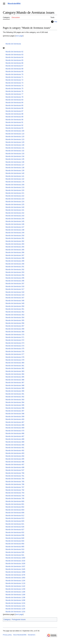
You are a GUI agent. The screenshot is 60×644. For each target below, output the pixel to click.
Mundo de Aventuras (13, 44)
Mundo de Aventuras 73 (14, 83)
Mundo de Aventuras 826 (15, 527)
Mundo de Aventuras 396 (15, 408)
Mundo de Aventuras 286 (15, 252)
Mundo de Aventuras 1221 (15, 606)
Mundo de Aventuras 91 (14, 122)
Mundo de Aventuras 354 (15, 317)
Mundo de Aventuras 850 (15, 544)
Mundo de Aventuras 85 (14, 105)
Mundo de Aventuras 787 (15, 487)
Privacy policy (7, 635)
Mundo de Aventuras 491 (15, 448)
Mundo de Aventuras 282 (15, 241)
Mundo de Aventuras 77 (14, 94)
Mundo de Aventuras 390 (15, 391)
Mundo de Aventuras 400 (15, 419)
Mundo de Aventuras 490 (15, 445)
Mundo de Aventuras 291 (15, 267)
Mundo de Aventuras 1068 (15, 572)
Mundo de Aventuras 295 (15, 278)
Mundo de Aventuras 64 (14, 57)
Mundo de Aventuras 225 (15, 204)
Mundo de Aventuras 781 (15, 476)
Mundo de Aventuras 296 (15, 281)
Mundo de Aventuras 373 (15, 343)
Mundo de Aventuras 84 (14, 103)
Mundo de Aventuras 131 (15, 148)
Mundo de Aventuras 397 (15, 411)
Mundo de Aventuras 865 (15, 547)
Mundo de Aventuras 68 (14, 69)
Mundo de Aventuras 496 (15, 462)
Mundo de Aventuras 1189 (15, 595)
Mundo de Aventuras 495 (15, 459)
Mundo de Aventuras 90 (14, 120)
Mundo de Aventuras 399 (15, 416)
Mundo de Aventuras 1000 (15, 558)
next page (19, 36)
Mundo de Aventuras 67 (14, 66)
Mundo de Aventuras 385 (15, 377)
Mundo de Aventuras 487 (15, 436)
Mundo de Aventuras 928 (15, 552)
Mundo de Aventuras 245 (15, 221)
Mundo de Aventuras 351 (15, 309)
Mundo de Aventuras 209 (15, 185)
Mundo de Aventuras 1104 (15, 581)
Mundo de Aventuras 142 (15, 179)
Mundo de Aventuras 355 (15, 320)
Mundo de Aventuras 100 (15, 131)
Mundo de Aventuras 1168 (15, 592)
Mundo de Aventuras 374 (15, 346)
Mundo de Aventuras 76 (14, 91)
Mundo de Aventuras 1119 (15, 583)
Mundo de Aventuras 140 (15, 173)
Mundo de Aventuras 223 (15, 199)
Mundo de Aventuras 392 (15, 397)
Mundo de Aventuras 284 (15, 247)
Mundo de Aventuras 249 (15, 233)
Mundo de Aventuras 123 (15, 139)
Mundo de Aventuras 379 (15, 360)
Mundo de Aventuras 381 (15, 366)
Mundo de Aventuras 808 (15, 513)
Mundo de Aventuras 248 (15, 230)
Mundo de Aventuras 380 (15, 363)
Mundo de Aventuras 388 (15, 385)
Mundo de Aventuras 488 (15, 439)
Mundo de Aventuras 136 (15, 162)
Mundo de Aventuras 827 (15, 530)
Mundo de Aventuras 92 (14, 125)
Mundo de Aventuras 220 (15, 190)
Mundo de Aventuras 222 (15, 196)
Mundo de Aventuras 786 (15, 484)
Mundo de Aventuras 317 (15, 289)
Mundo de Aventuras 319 (15, 295)
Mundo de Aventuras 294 (15, 275)
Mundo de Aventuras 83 (14, 100)
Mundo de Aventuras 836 (15, 535)
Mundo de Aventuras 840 (15, 538)
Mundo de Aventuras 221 (15, 193)
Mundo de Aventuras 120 (15, 136)
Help (56, 22)
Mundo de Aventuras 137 (15, 165)
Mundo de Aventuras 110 (15, 134)
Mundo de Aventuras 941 (15, 555)
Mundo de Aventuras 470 (15, 431)
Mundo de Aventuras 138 (15, 168)
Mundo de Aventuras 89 (14, 117)
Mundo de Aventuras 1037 (15, 566)
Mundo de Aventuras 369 (15, 332)
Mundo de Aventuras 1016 (15, 561)
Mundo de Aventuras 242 (15, 213)
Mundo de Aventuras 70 (14, 74)
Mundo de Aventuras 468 (15, 425)
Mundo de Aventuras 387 (15, 383)
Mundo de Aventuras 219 (15, 187)
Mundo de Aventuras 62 (14, 52)
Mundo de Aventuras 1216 (15, 603)
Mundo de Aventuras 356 (15, 323)
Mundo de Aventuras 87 (14, 111)
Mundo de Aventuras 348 (15, 301)
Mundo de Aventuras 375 (15, 349)
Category (7, 619)
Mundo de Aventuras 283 (15, 244)
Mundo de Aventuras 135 (15, 159)
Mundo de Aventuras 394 (15, 402)
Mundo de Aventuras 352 (15, 312)
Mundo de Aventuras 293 (15, 272)
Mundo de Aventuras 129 (15, 142)
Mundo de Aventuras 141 (15, 176)
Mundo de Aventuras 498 (15, 467)
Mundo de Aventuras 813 (15, 518)
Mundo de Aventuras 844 (15, 541)
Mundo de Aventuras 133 (15, 154)
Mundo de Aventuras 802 (15, 507)
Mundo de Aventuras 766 (15, 473)
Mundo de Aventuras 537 (15, 470)
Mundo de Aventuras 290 (15, 264)
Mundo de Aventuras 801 (15, 504)
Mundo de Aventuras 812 (15, 515)
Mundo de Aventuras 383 (15, 371)
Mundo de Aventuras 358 (15, 329)
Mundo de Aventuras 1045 (15, 569)
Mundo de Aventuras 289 (15, 261)
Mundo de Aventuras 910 (15, 549)
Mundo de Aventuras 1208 (15, 600)
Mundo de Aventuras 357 (15, 326)
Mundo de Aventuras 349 (15, 303)
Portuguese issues (19, 619)
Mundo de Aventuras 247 (15, 227)
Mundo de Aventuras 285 (15, 250)
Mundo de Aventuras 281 (15, 238)
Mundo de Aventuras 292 (15, 269)
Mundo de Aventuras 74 (14, 86)
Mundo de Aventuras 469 (15, 428)
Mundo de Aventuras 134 (15, 156)
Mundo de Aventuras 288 (15, 258)
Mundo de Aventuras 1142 (15, 586)
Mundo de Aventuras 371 (15, 337)
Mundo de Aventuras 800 (15, 501)
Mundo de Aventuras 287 (15, 255)
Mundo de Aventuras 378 (15, 357)
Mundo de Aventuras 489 (15, 442)
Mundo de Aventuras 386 (15, 380)
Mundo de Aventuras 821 (15, 524)
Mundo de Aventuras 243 (15, 216)
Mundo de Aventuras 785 (15, 482)
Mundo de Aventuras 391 (15, 394)
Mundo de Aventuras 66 (14, 63)
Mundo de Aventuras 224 (15, 202)
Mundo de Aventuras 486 (15, 433)
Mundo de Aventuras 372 (15, 340)
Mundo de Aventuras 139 (15, 170)
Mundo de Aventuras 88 (14, 114)
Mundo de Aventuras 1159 (15, 589)
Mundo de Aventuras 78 (14, 97)
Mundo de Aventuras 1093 (15, 578)
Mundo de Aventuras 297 (15, 283)
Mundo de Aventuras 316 (15, 286)
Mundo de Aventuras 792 (15, 490)
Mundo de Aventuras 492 (15, 450)
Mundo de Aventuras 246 (15, 224)
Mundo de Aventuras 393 (15, 400)
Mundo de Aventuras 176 (15, 182)
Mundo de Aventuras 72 (14, 80)
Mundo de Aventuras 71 (14, 77)
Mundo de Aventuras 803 (15, 510)
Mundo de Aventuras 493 (15, 453)
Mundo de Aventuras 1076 (15, 575)
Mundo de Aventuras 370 (15, 335)
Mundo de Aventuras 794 (15, 496)
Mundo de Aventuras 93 (14, 128)
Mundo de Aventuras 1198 (15, 597)
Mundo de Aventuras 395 (15, 405)
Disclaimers (32, 635)
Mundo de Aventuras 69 (14, 71)
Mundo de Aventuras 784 (15, 479)
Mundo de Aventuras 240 (15, 207)
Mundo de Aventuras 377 (15, 354)
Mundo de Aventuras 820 (15, 521)
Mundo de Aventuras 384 (15, 374)
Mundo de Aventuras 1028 (15, 563)
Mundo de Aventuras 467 (15, 422)
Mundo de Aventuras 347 (15, 298)
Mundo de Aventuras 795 (15, 498)
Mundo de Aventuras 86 (14, 108)
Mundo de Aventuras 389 (15, 388)
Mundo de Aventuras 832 (15, 532)
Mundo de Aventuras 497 (15, 464)
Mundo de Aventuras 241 (15, 210)
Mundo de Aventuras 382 (15, 368)
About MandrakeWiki (20, 635)
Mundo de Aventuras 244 (15, 219)
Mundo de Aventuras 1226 (15, 609)
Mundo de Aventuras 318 (15, 292)
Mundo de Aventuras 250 (15, 236)
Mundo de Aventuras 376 (15, 351)
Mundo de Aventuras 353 (15, 315)
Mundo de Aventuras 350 (15, 306)
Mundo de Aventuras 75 (14, 88)
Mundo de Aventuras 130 (15, 145)
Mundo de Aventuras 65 (14, 60)
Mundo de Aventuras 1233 (15, 612)
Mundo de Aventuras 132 (15, 151)
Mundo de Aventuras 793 (15, 493)
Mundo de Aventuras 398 (15, 414)
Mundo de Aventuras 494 (15, 456)
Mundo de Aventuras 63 (14, 55)
